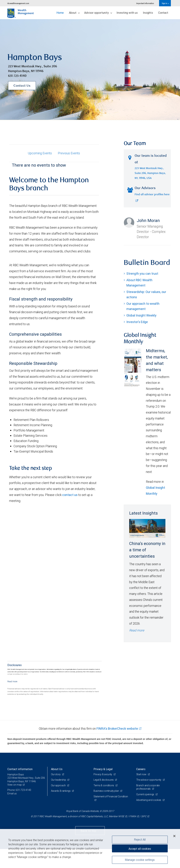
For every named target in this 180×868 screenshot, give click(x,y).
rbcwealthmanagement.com (18, 3)
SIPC (144, 816)
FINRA (133, 816)
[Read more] (12, 681)
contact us (70, 495)
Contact (163, 13)
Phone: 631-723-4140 (19, 790)
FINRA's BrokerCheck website (117, 729)
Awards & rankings (61, 791)
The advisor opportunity (149, 780)
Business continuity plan (106, 791)
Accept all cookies (140, 849)
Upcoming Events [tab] (40, 153)
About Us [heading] (57, 769)
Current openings (145, 794)
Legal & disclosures (104, 780)
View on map (15, 785)
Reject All (140, 840)
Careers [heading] (141, 769)
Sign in (165, 3)
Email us (12, 793)
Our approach (59, 785)
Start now (142, 774)
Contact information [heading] (20, 769)
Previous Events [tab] (69, 153)
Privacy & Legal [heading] (103, 769)
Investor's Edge (137, 322)
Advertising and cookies (149, 800)
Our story (56, 774)
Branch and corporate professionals (148, 787)
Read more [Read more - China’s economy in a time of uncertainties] (137, 630)
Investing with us (127, 13)
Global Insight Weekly (141, 315)
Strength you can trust (142, 274)
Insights (148, 13)
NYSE (121, 816)
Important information (145, 3)
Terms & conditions (104, 785)
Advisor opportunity (98, 13)
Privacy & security (103, 774)
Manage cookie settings (140, 860)
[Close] (174, 836)
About (74, 13)
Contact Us (22, 86)
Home (60, 13)
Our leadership (59, 780)
